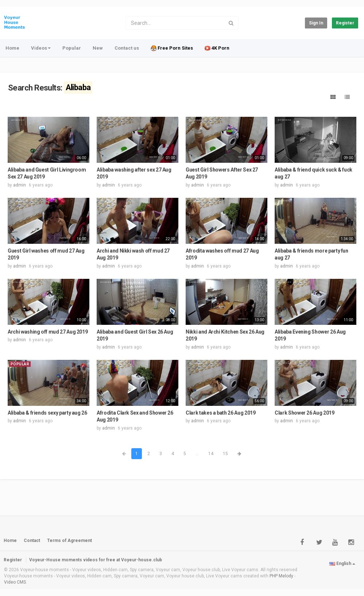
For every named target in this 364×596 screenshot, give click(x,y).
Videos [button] (41, 48)
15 (225, 454)
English (342, 564)
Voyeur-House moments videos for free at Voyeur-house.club (96, 560)
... (197, 454)
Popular (72, 48)
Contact (32, 541)
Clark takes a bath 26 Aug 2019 (221, 413)
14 (211, 454)
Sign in (316, 23)
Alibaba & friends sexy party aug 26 (47, 413)
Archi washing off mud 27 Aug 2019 (48, 332)
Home (12, 48)
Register (345, 23)
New (98, 48)
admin (20, 185)
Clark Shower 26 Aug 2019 (305, 413)
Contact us (127, 48)
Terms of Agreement (69, 541)
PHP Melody (281, 576)
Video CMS (15, 582)
